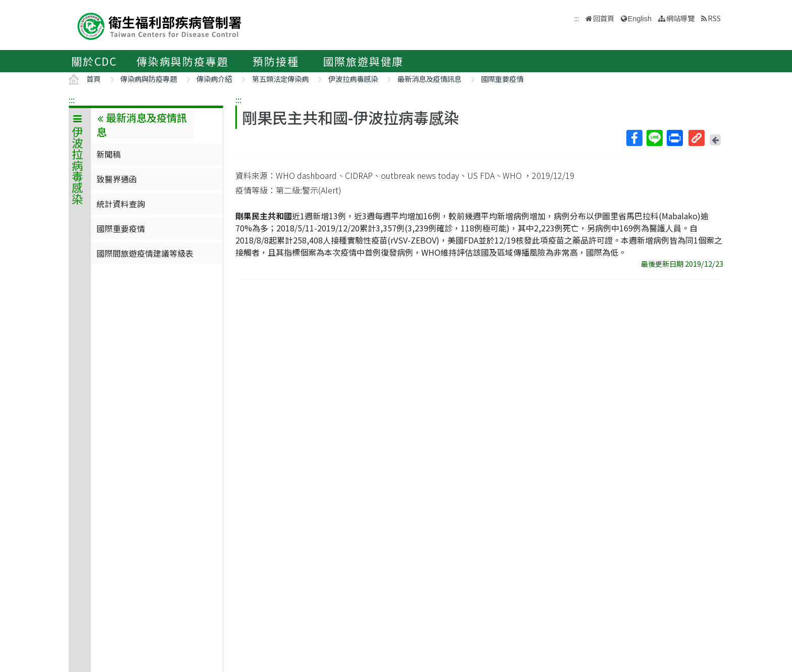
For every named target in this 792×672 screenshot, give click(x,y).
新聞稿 (109, 154)
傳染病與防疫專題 (182, 61)
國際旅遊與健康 (364, 61)
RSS (714, 18)
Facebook (634, 138)
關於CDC (94, 61)
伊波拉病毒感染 (353, 79)
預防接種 (276, 61)
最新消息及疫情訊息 (429, 79)
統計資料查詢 (121, 204)
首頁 (93, 79)
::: (72, 100)
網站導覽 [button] (680, 18)
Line (654, 138)
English (640, 19)
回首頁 (604, 18)
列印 (674, 138)
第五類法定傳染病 (280, 79)
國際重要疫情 (502, 79)
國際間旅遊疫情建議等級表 (145, 253)
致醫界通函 (117, 179)
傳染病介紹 (214, 79)
